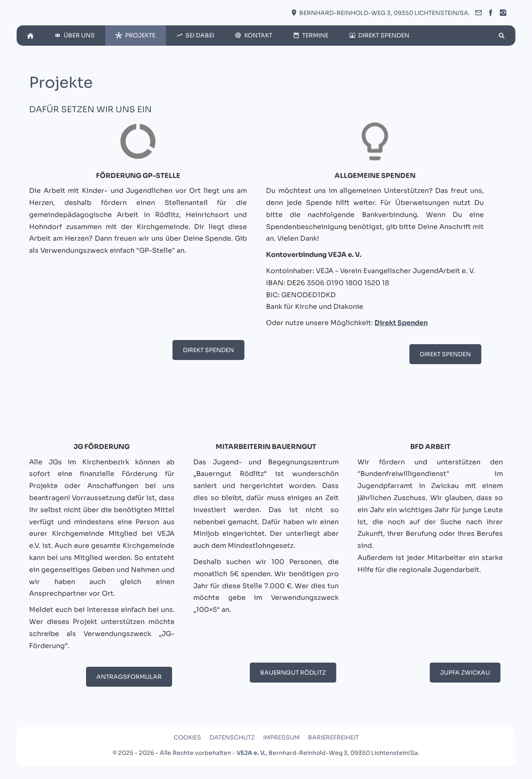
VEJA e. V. (251, 753)
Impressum (281, 737)
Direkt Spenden (208, 350)
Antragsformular (129, 677)
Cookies (187, 737)
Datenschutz (232, 737)
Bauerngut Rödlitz (293, 673)
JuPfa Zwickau (465, 673)
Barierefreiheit (333, 737)
